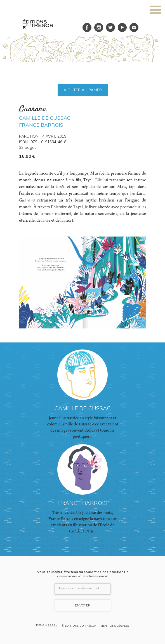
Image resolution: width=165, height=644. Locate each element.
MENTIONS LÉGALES (115, 626)
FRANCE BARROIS (41, 125)
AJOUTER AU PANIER (83, 90)
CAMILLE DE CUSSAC (45, 118)
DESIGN (47, 626)
